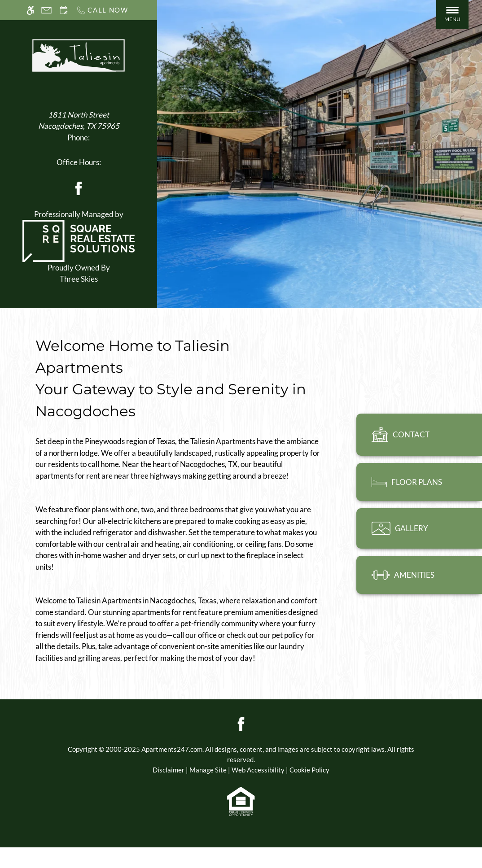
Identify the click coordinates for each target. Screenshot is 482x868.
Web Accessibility (258, 770)
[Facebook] (79, 187)
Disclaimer (169, 770)
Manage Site (208, 770)
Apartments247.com (172, 749)
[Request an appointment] (64, 10)
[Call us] (102, 10)
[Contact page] (46, 10)
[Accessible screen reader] (30, 10)
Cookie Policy (309, 770)
